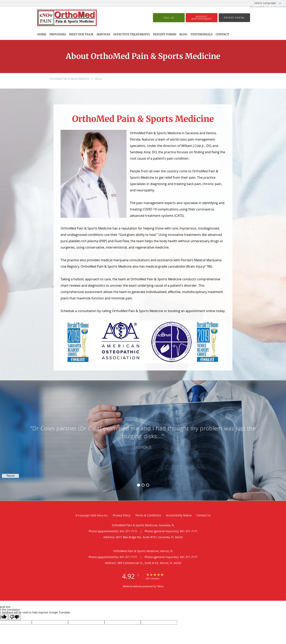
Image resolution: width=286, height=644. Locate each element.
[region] (143, 437)
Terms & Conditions (148, 515)
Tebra (160, 586)
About (99, 79)
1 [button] (139, 485)
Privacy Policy (122, 515)
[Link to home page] (73, 18)
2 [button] (143, 485)
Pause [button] (11, 476)
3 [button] (148, 485)
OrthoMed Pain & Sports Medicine (69, 79)
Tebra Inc (102, 515)
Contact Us (204, 515)
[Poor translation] (14, 617)
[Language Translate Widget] (269, 3)
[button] (202, 18)
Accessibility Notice (179, 515)
